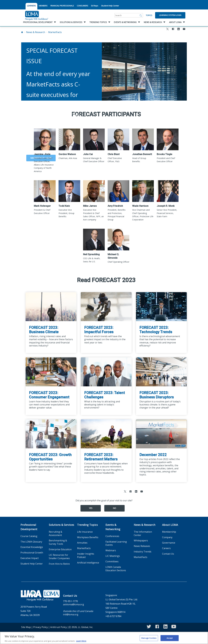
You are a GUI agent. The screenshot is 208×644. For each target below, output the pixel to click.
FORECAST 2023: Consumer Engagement (49, 395)
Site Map (26, 627)
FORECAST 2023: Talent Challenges (105, 395)
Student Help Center (110, 6)
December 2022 (153, 455)
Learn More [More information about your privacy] (81, 643)
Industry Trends (143, 552)
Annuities (82, 543)
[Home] (22, 32)
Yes (91, 508)
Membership (169, 532)
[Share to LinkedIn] (179, 29)
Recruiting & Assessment (55, 533)
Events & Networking (113, 527)
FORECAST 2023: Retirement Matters (101, 457)
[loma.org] (37, 15)
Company (167, 537)
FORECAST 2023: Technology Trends (156, 330)
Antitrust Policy (59, 627)
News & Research (36, 32)
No (114, 508)
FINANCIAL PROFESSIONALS (62, 6)
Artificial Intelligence (88, 563)
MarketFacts (55, 32)
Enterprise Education (60, 549)
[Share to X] (167, 29)
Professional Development (29, 527)
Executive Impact (30, 558)
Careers (166, 548)
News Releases (142, 546)
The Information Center (143, 533)
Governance (169, 543)
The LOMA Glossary (31, 542)
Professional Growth (32, 553)
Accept (170, 639)
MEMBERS (43, 6)
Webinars (111, 550)
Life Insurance (85, 532)
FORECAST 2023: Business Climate (44, 330)
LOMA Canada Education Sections (116, 569)
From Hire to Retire (59, 564)
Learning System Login (170, 15)
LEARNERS (31, 6)
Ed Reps (95, 6)
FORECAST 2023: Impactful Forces (99, 330)
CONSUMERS (83, 6)
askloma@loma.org (73, 604)
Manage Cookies (149, 639)
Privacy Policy (41, 627)
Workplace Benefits (88, 537)
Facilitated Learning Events (116, 543)
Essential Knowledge (32, 547)
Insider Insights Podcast (86, 555)
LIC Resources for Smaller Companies (59, 557)
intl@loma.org (71, 614)
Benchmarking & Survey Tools (58, 542)
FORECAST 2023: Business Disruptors (157, 395)
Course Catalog (29, 536)
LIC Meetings (113, 556)
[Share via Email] (184, 29)
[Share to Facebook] (173, 29)
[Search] (141, 15)
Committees (112, 561)
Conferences (112, 536)
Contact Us (168, 554)
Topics (149, 15)
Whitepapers (141, 540)
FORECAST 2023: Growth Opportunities (50, 457)
